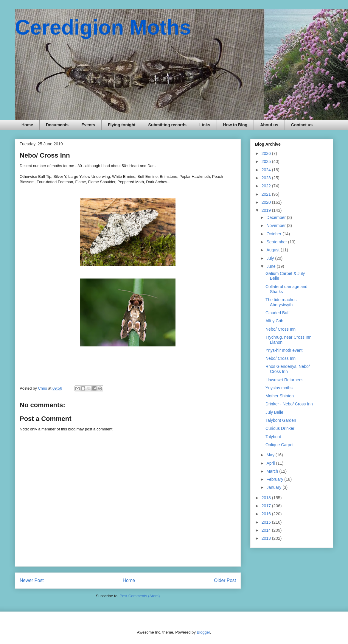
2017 (267, 506)
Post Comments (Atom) (140, 596)
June (271, 266)
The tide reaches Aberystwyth (281, 302)
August (273, 250)
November (276, 225)
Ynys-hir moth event (284, 350)
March (273, 471)
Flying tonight (122, 125)
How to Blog (235, 125)
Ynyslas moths (279, 388)
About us (269, 125)
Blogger (203, 632)
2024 (267, 170)
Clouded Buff (278, 313)
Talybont (273, 437)
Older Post (225, 580)
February (275, 479)
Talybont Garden (281, 420)
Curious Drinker (280, 428)
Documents (57, 125)
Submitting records (167, 125)
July (271, 258)
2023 (267, 178)
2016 (267, 514)
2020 (267, 202)
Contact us (302, 125)
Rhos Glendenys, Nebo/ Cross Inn (288, 369)
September (277, 242)
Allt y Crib (274, 321)
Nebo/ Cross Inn (281, 329)
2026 (267, 153)
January (274, 487)
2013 (267, 538)
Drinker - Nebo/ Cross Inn (289, 404)
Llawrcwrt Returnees (285, 380)
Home (27, 125)
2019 (267, 210)
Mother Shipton (280, 396)
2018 (267, 498)
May (271, 455)
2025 (267, 161)
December (276, 217)
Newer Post (32, 580)
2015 (267, 522)
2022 (267, 186)
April (271, 463)
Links (205, 125)
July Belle (274, 412)
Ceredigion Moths (103, 27)
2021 (267, 194)
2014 (267, 530)
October (274, 234)
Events (88, 125)
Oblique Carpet (279, 445)
